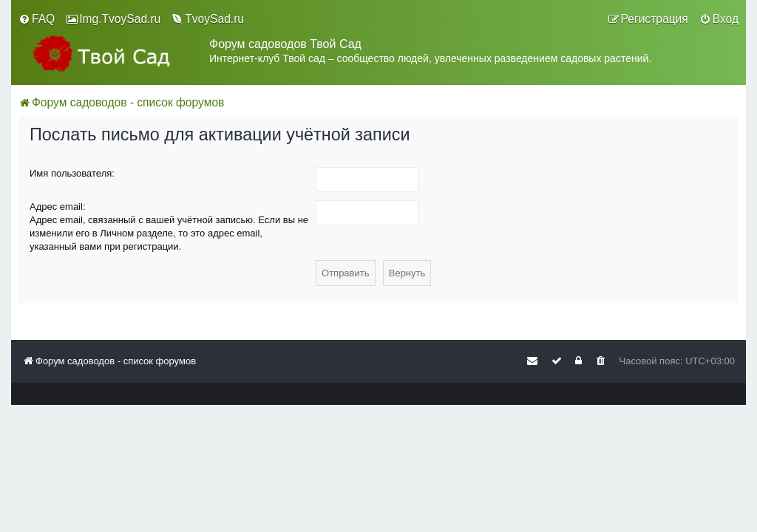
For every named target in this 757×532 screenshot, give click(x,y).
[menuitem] (37, 19)
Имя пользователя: (72, 173)
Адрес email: (58, 207)
